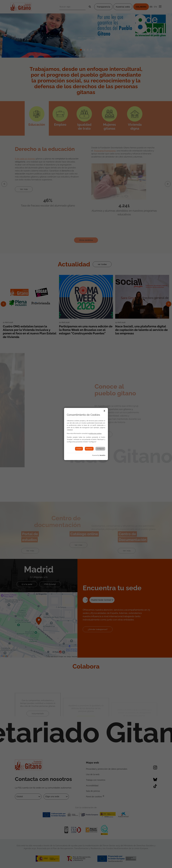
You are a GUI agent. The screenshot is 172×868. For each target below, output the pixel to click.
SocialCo (102, 455)
